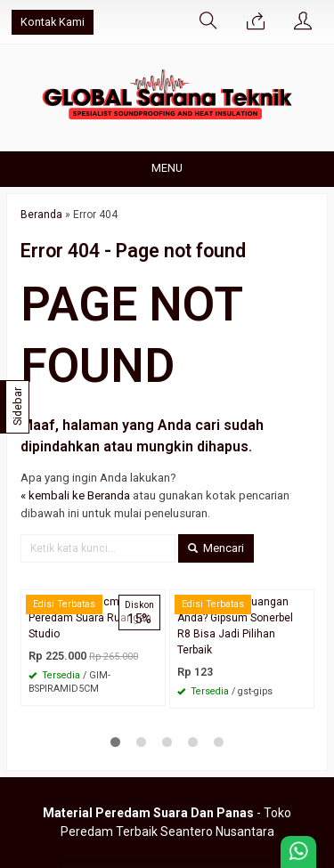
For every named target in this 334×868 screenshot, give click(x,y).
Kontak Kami (53, 22)
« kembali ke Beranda (75, 495)
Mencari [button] (216, 548)
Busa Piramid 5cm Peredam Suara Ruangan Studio (90, 618)
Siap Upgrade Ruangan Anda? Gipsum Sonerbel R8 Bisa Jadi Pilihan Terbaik (235, 626)
